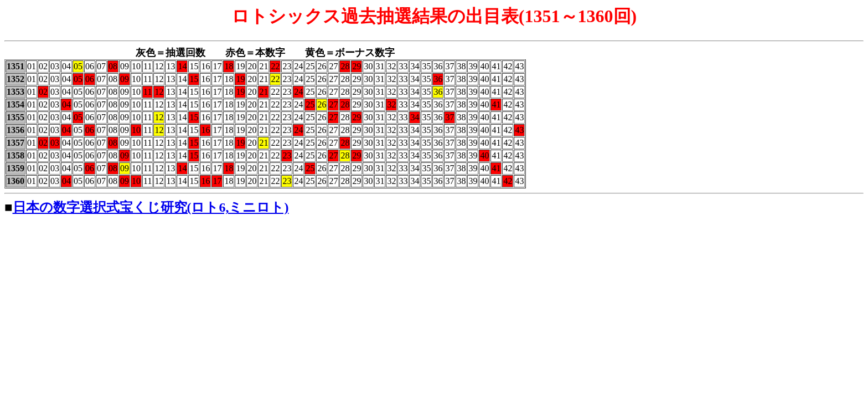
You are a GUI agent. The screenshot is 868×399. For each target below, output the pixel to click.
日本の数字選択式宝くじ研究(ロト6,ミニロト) (151, 207)
